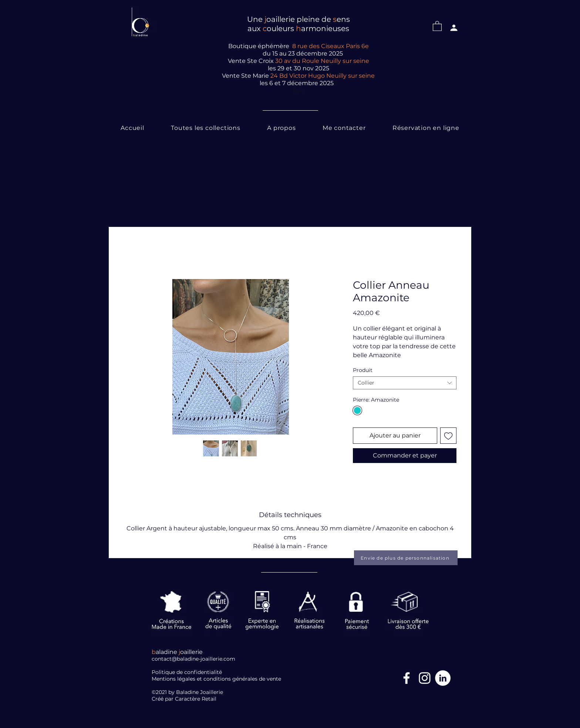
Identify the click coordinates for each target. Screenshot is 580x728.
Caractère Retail (196, 699)
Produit (363, 370)
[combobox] (405, 383)
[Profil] (454, 28)
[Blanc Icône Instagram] (425, 678)
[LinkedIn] (443, 678)
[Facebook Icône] (407, 678)
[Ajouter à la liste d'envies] (448, 436)
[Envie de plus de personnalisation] (406, 558)
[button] (437, 26)
